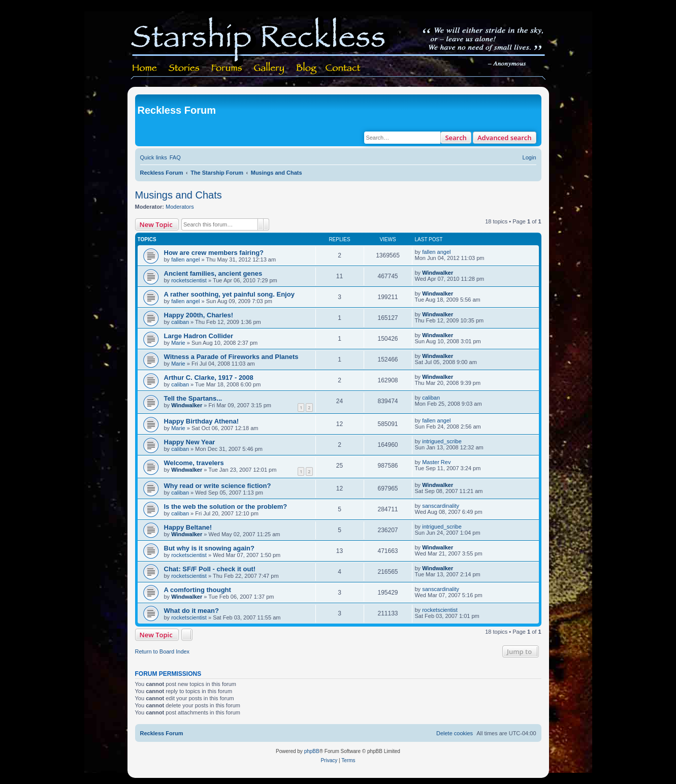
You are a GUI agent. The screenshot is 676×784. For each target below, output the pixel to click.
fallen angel (185, 259)
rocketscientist (189, 280)
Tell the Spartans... (193, 398)
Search (456, 138)
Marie (178, 343)
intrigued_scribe (442, 441)
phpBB (312, 751)
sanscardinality (441, 506)
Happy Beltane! (188, 527)
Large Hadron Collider (199, 336)
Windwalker (438, 273)
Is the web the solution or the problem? (226, 507)
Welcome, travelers (194, 463)
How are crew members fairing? (214, 253)
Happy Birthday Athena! (202, 421)
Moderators (180, 207)
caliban (180, 322)
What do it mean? (191, 611)
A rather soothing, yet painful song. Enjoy (229, 294)
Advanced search (505, 138)
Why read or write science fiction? (218, 486)
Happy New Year (190, 442)
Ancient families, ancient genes (213, 273)
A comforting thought (198, 590)
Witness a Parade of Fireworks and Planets (231, 357)
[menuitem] (175, 157)
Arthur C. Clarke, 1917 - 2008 (209, 378)
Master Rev (436, 462)
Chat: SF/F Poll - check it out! (210, 569)
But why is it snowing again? (209, 548)
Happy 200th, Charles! (199, 315)
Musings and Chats (179, 195)
